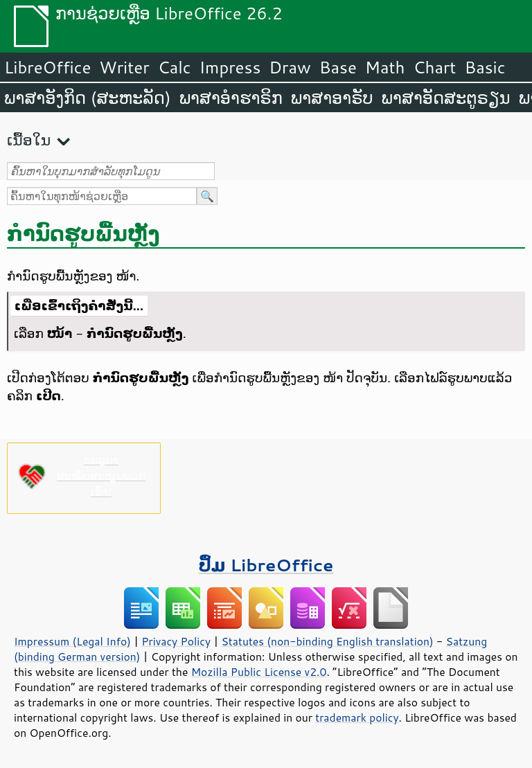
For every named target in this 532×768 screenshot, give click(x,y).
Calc (175, 67)
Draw (290, 67)
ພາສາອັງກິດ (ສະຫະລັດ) (88, 98)
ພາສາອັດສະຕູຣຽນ (446, 98)
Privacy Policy (176, 641)
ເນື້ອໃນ (29, 140)
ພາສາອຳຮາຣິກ (231, 98)
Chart (434, 67)
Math (385, 67)
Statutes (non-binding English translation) (327, 641)
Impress (230, 67)
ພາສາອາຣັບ (332, 98)
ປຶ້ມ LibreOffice (266, 565)
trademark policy (357, 717)
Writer (124, 67)
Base (338, 67)
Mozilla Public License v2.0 (259, 672)
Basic (485, 67)
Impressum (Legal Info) (72, 641)
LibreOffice (47, 67)
